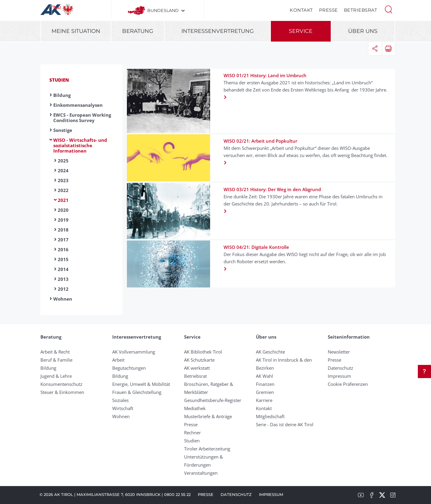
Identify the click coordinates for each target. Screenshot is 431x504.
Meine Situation (76, 31)
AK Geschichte (270, 352)
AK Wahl (264, 376)
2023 (63, 180)
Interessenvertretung (218, 31)
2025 (63, 161)
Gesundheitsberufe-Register (213, 400)
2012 (63, 289)
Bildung (62, 95)
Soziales (120, 400)
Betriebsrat (361, 10)
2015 (63, 259)
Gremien (265, 392)
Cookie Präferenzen (348, 384)
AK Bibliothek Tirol (203, 352)
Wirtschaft (123, 408)
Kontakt (301, 10)
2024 (63, 170)
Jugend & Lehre (56, 376)
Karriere (264, 400)
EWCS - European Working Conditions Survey (82, 118)
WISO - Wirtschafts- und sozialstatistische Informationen (80, 145)
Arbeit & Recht (55, 352)
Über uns (363, 31)
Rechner (192, 433)
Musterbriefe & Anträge (208, 416)
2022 (63, 190)
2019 (63, 220)
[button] (388, 9)
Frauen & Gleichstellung (137, 392)
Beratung (138, 31)
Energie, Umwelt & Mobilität (141, 384)
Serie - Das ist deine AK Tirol (285, 424)
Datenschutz (340, 368)
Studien (59, 80)
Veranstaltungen (201, 473)
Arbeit (118, 360)
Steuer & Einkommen (62, 392)
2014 (63, 269)
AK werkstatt (197, 368)
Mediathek (195, 408)
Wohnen (63, 299)
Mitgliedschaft (270, 416)
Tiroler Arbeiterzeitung (207, 449)
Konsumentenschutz (61, 384)
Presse (328, 10)
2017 (63, 240)
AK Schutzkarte (199, 360)
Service (301, 31)
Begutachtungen (129, 368)
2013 (63, 279)
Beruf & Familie (56, 360)
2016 (63, 249)
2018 (63, 230)
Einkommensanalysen (78, 105)
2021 (63, 200)
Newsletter (339, 352)
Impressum (339, 376)
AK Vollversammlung (134, 352)
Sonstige (63, 130)
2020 (63, 210)
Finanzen (265, 384)
